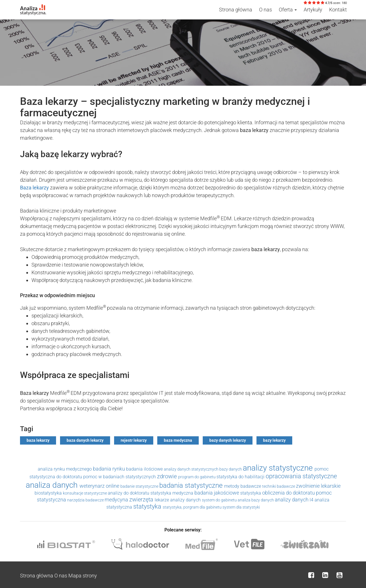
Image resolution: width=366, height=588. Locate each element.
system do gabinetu (220, 500)
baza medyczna (178, 440)
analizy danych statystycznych (192, 469)
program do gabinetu (197, 477)
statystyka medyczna (172, 493)
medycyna (117, 500)
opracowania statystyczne (301, 476)
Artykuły (313, 10)
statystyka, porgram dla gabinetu (193, 507)
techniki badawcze (279, 486)
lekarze (162, 500)
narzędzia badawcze (86, 500)
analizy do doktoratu (129, 493)
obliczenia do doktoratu (289, 493)
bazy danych (231, 469)
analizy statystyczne (279, 468)
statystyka (251, 493)
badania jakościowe (217, 493)
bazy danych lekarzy (228, 440)
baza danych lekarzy (85, 440)
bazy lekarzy (274, 440)
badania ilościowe (145, 469)
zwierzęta (142, 499)
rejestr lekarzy (134, 440)
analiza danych (53, 485)
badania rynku (110, 469)
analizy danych (186, 500)
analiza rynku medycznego (65, 469)
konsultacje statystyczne (85, 493)
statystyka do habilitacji (241, 477)
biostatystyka (49, 493)
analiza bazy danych (256, 500)
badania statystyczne (192, 485)
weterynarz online (100, 486)
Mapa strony (83, 576)
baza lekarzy (38, 440)
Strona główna (236, 10)
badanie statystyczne (140, 486)
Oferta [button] (288, 10)
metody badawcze (243, 486)
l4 (312, 500)
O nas (265, 10)
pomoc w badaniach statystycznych (120, 477)
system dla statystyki (241, 507)
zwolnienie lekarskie (318, 486)
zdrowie (168, 476)
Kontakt (338, 10)
